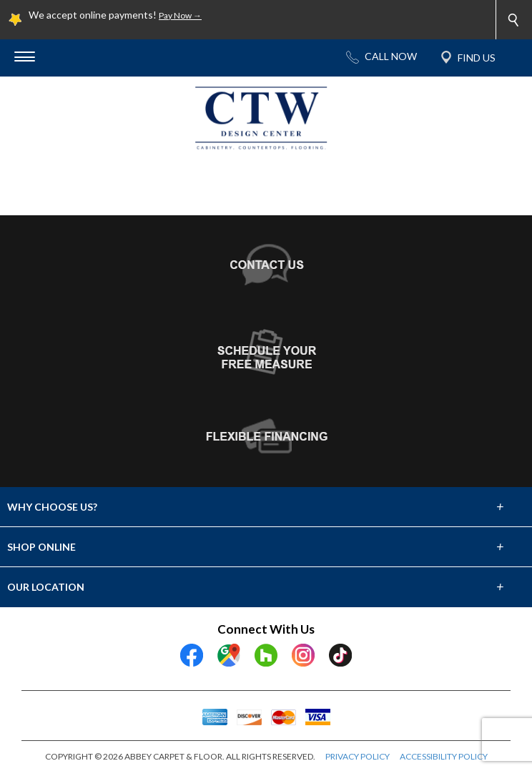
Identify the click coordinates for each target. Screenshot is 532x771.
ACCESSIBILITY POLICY (444, 756)
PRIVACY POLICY (358, 756)
